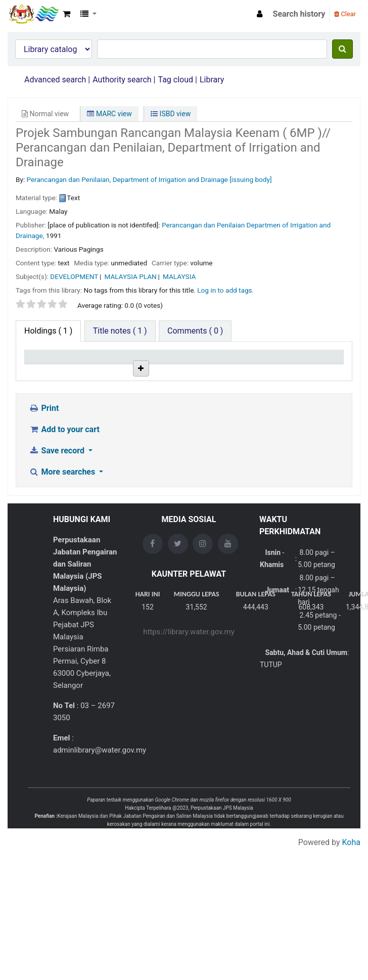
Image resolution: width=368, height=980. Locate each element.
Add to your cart (64, 499)
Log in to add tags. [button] (225, 290)
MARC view (109, 114)
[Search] (342, 49)
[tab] (120, 331)
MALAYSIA (179, 276)
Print (44, 478)
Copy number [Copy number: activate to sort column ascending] (225, 366)
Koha (351, 912)
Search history (299, 14)
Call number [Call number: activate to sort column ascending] (179, 366)
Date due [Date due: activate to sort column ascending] (318, 370)
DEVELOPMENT (74, 276)
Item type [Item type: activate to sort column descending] (38, 366)
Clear (345, 14)
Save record (58, 520)
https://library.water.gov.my (189, 702)
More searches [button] (63, 542)
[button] (66, 14)
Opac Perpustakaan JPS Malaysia (33, 14)
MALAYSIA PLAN (131, 276)
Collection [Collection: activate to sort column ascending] (138, 370)
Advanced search (55, 80)
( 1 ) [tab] (48, 331)
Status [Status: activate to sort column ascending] (269, 370)
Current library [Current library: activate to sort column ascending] (88, 366)
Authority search (122, 80)
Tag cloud (175, 80)
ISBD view (171, 114)
